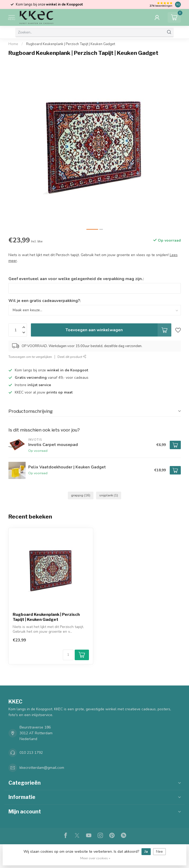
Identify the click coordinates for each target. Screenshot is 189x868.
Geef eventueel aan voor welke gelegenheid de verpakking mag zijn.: (76, 279)
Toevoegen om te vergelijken (30, 357)
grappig (81, 495)
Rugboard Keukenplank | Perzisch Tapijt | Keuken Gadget (71, 44)
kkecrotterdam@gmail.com (42, 768)
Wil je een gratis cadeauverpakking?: (45, 301)
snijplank (109, 495)
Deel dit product (72, 357)
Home (13, 44)
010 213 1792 (31, 753)
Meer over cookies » (95, 858)
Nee (159, 852)
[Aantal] (68, 655)
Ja (146, 852)
